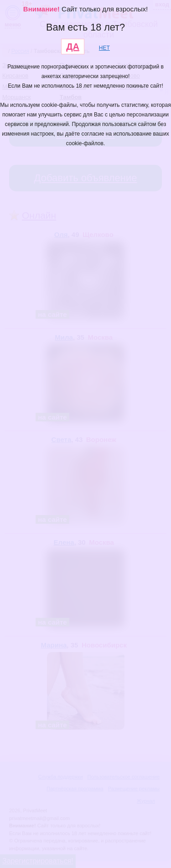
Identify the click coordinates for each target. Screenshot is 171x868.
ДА (73, 47)
